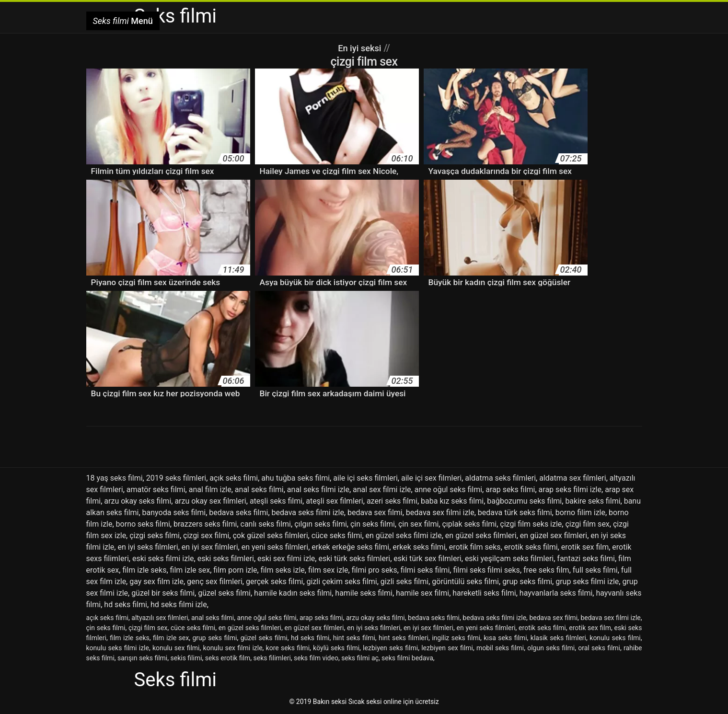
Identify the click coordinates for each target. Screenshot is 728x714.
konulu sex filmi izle (233, 648)
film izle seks (144, 570)
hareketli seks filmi (484, 593)
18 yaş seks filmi (115, 478)
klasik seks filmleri (558, 638)
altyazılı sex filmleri (160, 618)
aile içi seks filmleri (365, 478)
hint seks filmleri (404, 638)
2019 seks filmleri (176, 478)
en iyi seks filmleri (148, 547)
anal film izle (210, 489)
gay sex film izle (156, 582)
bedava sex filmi (375, 512)
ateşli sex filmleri (335, 501)
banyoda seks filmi (174, 512)
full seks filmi (595, 570)
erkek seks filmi (419, 547)
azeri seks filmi (392, 501)
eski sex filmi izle (286, 559)
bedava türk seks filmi (515, 512)
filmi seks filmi (425, 570)
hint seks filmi (354, 638)
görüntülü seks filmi (465, 582)
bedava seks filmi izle (308, 512)
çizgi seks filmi (155, 535)
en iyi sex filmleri (210, 547)
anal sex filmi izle (382, 489)
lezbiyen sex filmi (447, 648)
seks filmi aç (360, 658)
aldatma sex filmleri (572, 478)
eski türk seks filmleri (354, 559)
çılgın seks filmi (321, 524)
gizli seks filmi (404, 582)
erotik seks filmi (531, 547)
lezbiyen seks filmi (390, 648)
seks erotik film (228, 658)
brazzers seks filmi (205, 524)
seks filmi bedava (407, 658)
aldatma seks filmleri (500, 478)
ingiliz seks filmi (456, 638)
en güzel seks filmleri (481, 535)
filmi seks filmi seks (486, 570)
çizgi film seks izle (531, 524)
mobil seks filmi (500, 648)
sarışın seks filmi (142, 658)
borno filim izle (580, 512)
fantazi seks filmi (586, 559)
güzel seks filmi (224, 593)
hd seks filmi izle (179, 605)
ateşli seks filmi (276, 501)
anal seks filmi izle (318, 489)
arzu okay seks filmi (138, 501)
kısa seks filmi (505, 638)
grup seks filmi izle (587, 582)
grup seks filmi (527, 582)
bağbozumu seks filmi (524, 501)
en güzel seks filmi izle (404, 535)
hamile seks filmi (364, 593)
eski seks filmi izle (163, 559)
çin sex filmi (418, 524)
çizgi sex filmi (206, 535)
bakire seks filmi (593, 501)
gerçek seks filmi (274, 582)
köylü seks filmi (336, 648)
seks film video (316, 658)
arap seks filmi (510, 489)
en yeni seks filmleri (275, 547)
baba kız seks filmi (452, 501)
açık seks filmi (234, 478)
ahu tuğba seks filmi (295, 478)
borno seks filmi (143, 524)
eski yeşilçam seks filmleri (509, 559)
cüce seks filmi (337, 535)
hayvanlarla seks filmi (556, 593)
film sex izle (328, 570)
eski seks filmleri (226, 559)
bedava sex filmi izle (440, 512)
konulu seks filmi (615, 638)
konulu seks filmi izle (118, 648)
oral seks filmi (599, 648)
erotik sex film (585, 547)
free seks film (546, 570)
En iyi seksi (360, 48)
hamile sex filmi (422, 593)
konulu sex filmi (176, 648)
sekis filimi (186, 658)
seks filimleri (272, 658)
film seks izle (283, 570)
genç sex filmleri (215, 582)
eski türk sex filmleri (427, 559)
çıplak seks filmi (469, 524)
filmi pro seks (375, 570)
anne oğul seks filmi (448, 489)
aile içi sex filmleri (431, 478)
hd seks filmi (126, 605)
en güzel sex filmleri (554, 535)
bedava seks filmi (238, 512)
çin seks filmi (373, 524)
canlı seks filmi (266, 524)
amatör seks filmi (156, 489)
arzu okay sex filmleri (210, 501)
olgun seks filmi (551, 648)
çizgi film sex (587, 524)
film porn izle (235, 570)
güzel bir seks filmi (163, 593)
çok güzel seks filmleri (270, 535)
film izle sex (190, 570)
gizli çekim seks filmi (342, 582)
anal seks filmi (259, 489)
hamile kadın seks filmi (293, 593)
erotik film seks (475, 547)
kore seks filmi (288, 648)
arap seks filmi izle (570, 489)
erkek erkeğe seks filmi (350, 547)
